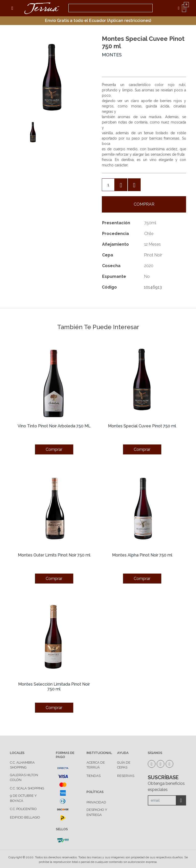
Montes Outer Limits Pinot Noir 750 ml (54, 555)
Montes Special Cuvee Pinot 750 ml (142, 426)
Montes (112, 55)
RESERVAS (126, 776)
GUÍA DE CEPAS (124, 765)
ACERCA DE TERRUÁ (96, 765)
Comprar (144, 204)
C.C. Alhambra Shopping (22, 765)
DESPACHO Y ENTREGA (97, 812)
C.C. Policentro (23, 809)
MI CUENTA (180, 8)
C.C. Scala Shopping (27, 788)
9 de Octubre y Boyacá (23, 798)
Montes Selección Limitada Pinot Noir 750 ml (54, 687)
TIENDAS (94, 776)
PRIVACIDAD (96, 802)
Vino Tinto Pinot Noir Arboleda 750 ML (54, 426)
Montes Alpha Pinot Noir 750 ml (142, 555)
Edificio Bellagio (25, 817)
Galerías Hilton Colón (24, 778)
